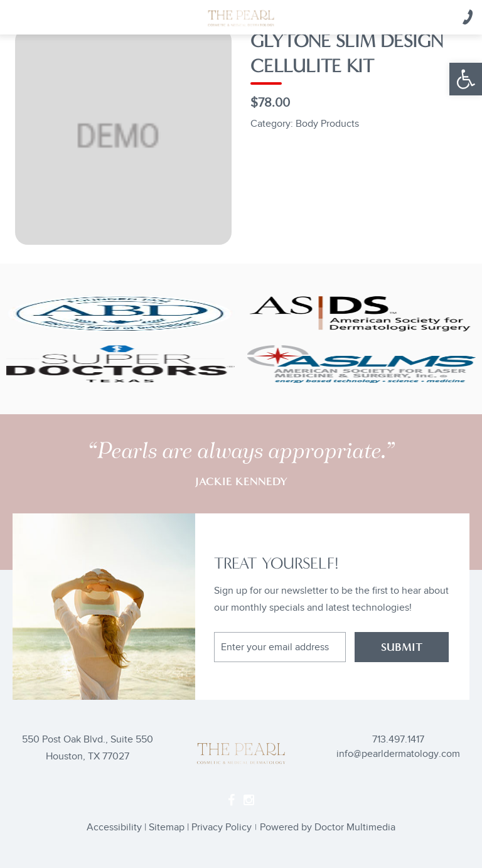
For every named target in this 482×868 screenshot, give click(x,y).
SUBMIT (402, 647)
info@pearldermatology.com (398, 754)
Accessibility (114, 828)
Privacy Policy (222, 828)
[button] (466, 79)
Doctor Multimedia (355, 828)
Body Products (327, 124)
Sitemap (167, 828)
